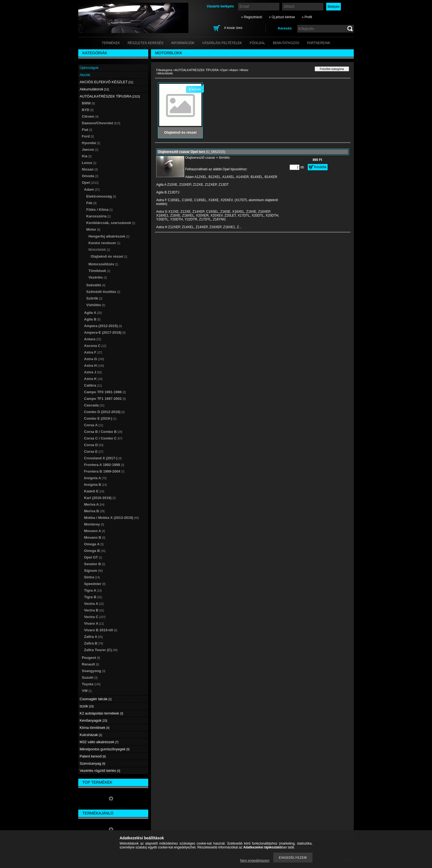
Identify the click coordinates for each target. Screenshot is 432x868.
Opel (224, 70)
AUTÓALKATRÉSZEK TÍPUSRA (197, 70)
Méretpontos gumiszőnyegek (105, 749)
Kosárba (320, 167)
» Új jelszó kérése (282, 17)
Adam (234, 70)
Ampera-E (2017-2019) (105, 332)
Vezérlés (98, 277)
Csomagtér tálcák (96, 699)
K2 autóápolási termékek (101, 713)
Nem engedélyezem (255, 861)
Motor (245, 70)
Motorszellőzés (103, 264)
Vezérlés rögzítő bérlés (100, 771)
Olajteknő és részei (109, 256)
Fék (91, 203)
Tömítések (99, 271)
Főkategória (164, 70)
